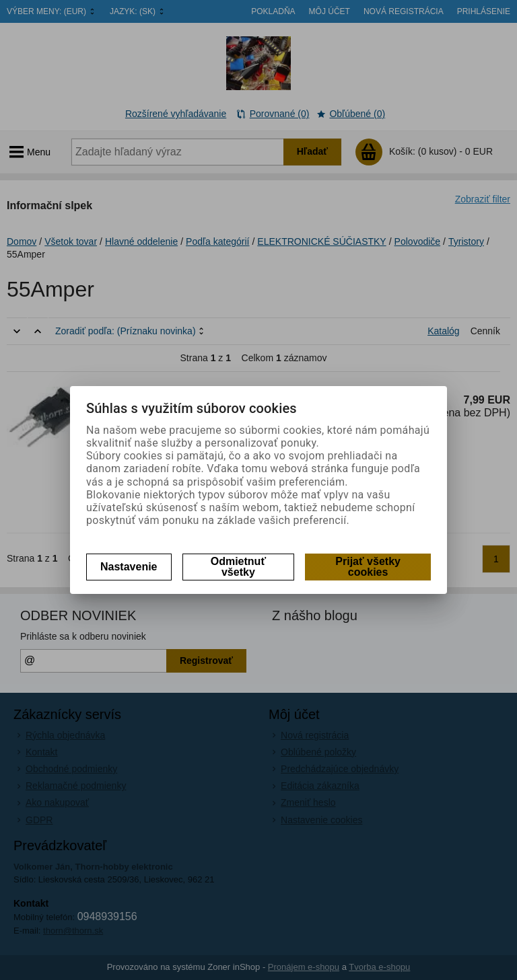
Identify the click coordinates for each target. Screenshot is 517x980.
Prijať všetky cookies (368, 567)
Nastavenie (129, 567)
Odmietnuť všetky (238, 567)
